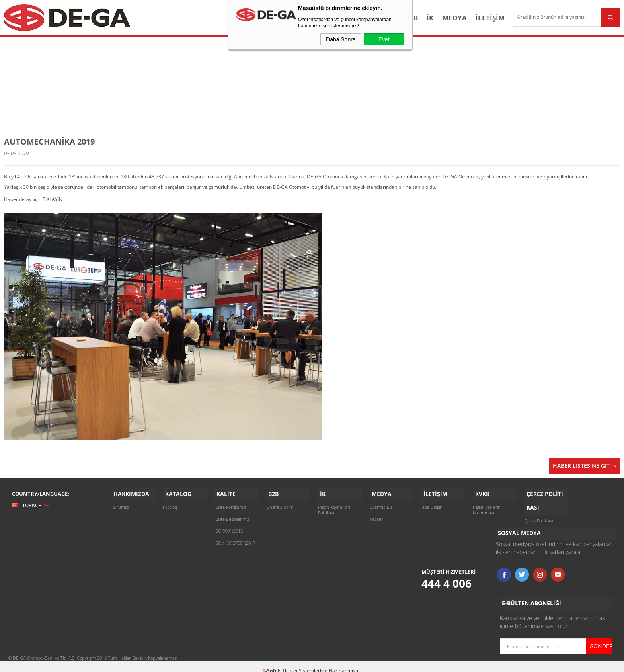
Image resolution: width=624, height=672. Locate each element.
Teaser (376, 517)
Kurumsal (121, 505)
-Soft (270, 662)
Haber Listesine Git (581, 465)
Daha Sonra (341, 39)
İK (419, 18)
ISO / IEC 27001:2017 (235, 540)
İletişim (479, 18)
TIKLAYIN (53, 198)
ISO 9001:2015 (229, 528)
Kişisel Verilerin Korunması (487, 507)
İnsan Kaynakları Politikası (334, 507)
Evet (384, 39)
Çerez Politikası (539, 517)
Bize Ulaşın (432, 505)
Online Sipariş (280, 505)
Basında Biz (381, 505)
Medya (444, 18)
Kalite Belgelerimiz (232, 517)
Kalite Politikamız (230, 505)
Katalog (170, 505)
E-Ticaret (288, 662)
